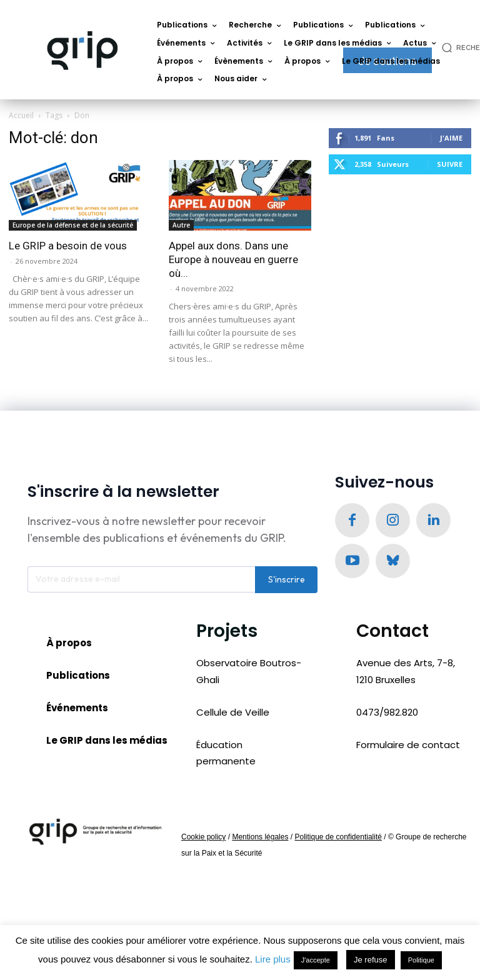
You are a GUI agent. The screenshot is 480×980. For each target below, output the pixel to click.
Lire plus (273, 959)
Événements (77, 710)
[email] (141, 582)
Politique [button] (421, 960)
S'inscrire (287, 582)
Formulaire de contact (408, 747)
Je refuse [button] (370, 960)
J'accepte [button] (316, 960)
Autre (181, 225)
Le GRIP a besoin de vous (68, 246)
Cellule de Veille (233, 715)
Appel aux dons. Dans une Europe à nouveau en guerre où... (233, 259)
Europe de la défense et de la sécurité (73, 225)
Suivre (450, 164)
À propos (69, 645)
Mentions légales (260, 839)
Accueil (21, 115)
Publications (78, 678)
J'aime (451, 138)
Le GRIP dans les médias (107, 743)
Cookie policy (203, 839)
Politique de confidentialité (338, 839)
